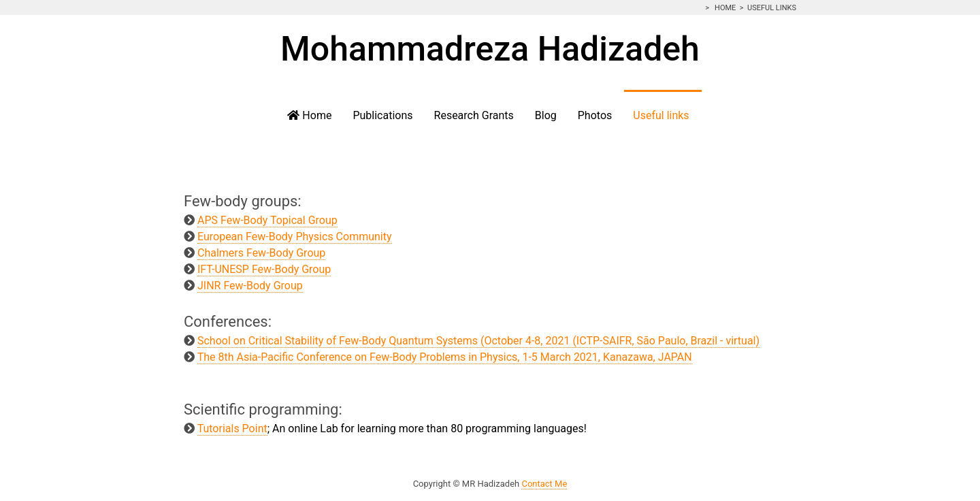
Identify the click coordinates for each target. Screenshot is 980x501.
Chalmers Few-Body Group (261, 253)
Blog (546, 115)
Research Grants (474, 115)
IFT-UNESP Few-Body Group (264, 269)
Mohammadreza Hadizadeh (490, 49)
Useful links (772, 8)
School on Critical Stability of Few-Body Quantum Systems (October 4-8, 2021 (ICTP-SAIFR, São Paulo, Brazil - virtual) (478, 341)
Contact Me (544, 484)
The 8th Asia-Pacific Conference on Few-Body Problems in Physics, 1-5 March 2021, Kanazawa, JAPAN (445, 357)
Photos (595, 115)
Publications (382, 115)
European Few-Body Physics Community (295, 237)
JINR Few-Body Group (250, 286)
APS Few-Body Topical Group (267, 220)
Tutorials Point (232, 429)
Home (724, 8)
